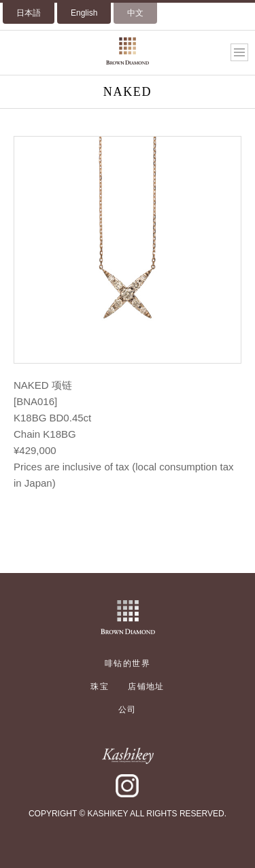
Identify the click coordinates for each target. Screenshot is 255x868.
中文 (135, 13)
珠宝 (100, 687)
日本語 (29, 13)
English (84, 13)
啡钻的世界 (128, 663)
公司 (128, 710)
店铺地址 (146, 687)
